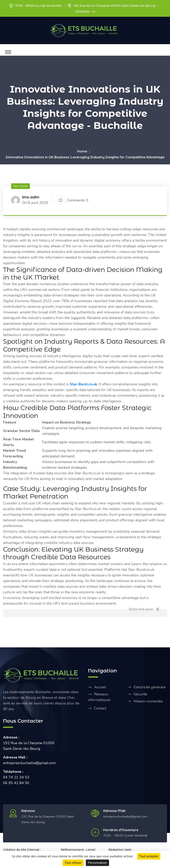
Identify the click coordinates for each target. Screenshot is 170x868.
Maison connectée (148, 701)
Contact (100, 708)
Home (82, 151)
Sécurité (140, 694)
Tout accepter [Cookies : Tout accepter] (149, 856)
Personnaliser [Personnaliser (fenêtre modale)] (97, 863)
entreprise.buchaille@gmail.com (125, 817)
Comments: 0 (72, 200)
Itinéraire (85, 11)
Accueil (100, 687)
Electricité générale (150, 687)
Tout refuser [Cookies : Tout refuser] (73, 863)
